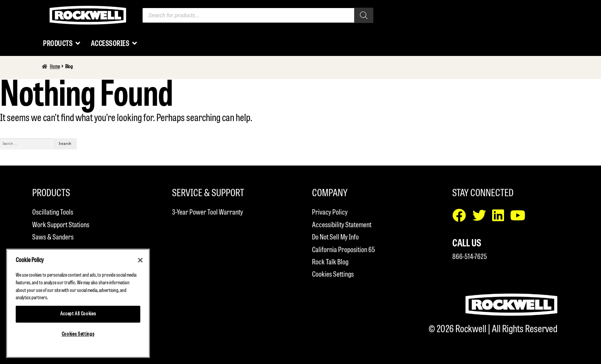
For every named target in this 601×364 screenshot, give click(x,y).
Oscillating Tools (53, 212)
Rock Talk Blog (330, 262)
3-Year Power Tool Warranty (208, 212)
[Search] (364, 15)
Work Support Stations (61, 225)
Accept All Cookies (78, 314)
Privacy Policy (330, 212)
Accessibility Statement (342, 225)
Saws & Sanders (53, 237)
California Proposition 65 (343, 250)
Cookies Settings (333, 275)
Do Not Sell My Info (335, 237)
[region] (78, 303)
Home (55, 67)
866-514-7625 (470, 257)
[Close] (140, 260)
